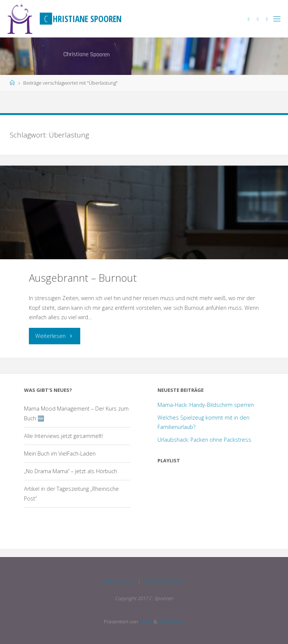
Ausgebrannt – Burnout (83, 278)
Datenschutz (165, 581)
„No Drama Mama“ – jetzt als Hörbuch (70, 471)
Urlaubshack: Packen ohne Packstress (204, 440)
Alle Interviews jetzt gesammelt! (63, 436)
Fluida (145, 622)
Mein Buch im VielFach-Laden (60, 453)
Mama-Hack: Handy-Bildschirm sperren (206, 405)
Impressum (119, 581)
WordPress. (171, 622)
